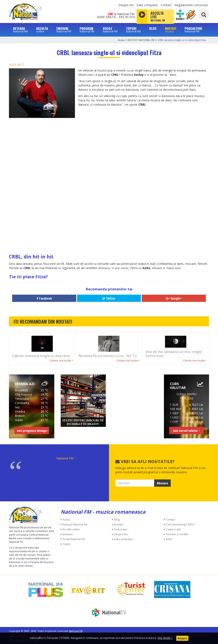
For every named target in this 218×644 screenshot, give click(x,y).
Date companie (147, 5)
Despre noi (126, 5)
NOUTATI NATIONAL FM (141, 40)
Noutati (119, 524)
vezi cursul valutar (186, 430)
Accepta (182, 638)
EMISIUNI (64, 30)
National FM (65, 458)
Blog (117, 519)
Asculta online (71, 529)
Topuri (67, 544)
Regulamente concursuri (191, 5)
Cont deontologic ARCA (180, 524)
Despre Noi (121, 534)
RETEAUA (20, 30)
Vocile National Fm (74, 539)
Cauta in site (173, 529)
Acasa (121, 40)
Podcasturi (121, 529)
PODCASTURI (193, 30)
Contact (166, 5)
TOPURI (133, 30)
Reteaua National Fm (75, 524)
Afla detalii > (165, 638)
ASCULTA (42, 30)
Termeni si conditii (177, 534)
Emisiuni (68, 534)
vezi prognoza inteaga (33, 430)
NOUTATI (171, 30)
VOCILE (110, 30)
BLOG (153, 28)
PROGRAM (87, 30)
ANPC (169, 539)
